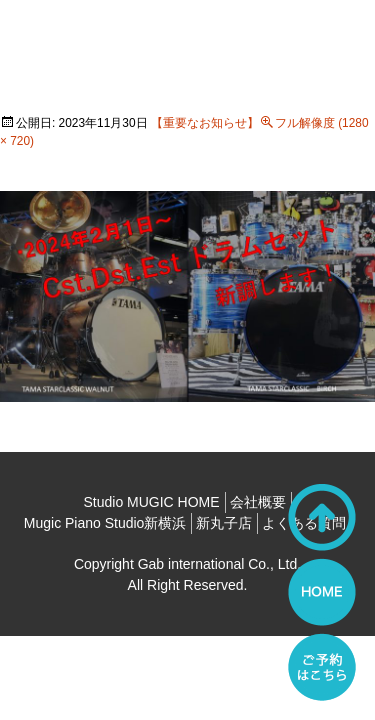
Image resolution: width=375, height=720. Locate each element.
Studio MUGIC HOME (151, 502)
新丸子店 (224, 523)
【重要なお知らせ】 (205, 123)
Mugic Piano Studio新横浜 (105, 523)
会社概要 (258, 502)
